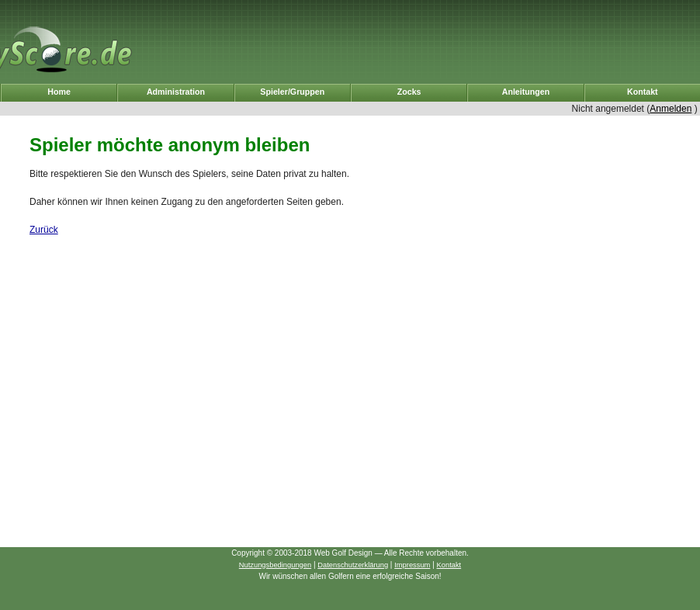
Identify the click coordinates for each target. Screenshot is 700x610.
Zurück (44, 230)
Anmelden (671, 109)
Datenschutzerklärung (353, 565)
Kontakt (449, 565)
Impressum (412, 565)
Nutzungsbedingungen (275, 565)
